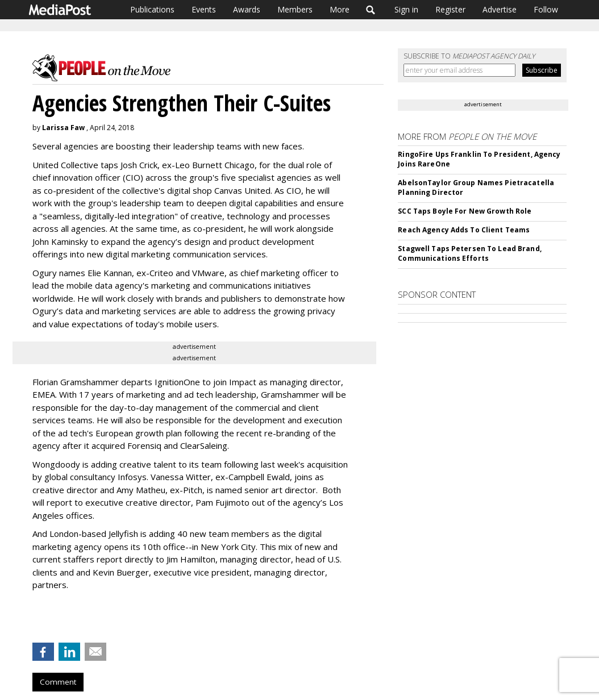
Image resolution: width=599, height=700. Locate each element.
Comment (58, 682)
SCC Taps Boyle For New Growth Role (465, 211)
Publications (152, 9)
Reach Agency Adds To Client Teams (464, 230)
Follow (546, 9)
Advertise (500, 9)
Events (204, 9)
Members (295, 9)
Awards (247, 9)
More (340, 9)
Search (371, 10)
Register (450, 9)
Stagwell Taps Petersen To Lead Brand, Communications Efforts (469, 253)
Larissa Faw (63, 128)
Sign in (406, 9)
